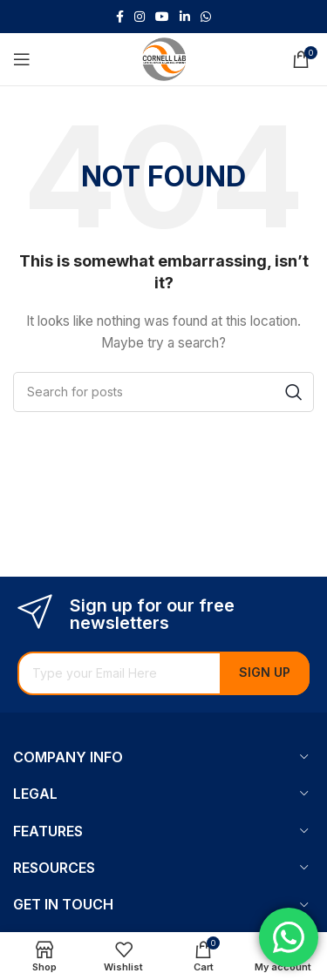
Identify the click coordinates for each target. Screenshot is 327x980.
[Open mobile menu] (22, 59)
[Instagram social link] (140, 17)
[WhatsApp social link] (206, 17)
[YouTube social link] (162, 17)
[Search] (163, 392)
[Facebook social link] (120, 17)
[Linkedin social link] (185, 17)
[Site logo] (164, 58)
